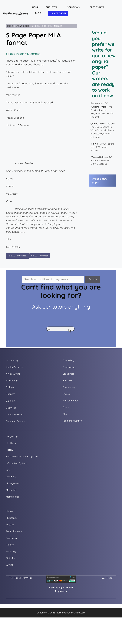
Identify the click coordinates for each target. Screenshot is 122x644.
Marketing (11, 490)
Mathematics (13, 497)
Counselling (68, 360)
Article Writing (13, 374)
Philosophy (12, 518)
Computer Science (15, 421)
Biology (10, 387)
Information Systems (17, 463)
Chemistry (11, 408)
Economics (68, 374)
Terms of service (20, 578)
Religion (10, 545)
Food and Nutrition (72, 421)
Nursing (10, 511)
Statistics (10, 558)
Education (68, 380)
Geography (12, 436)
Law (8, 470)
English (66, 394)
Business (10, 394)
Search (93, 279)
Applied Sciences (14, 367)
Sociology (11, 551)
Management (13, 483)
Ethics (66, 407)
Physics (10, 525)
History (10, 450)
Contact (107, 578)
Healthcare (12, 443)
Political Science (14, 531)
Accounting (12, 360)
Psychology (12, 538)
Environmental (70, 401)
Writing (10, 565)
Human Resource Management (22, 456)
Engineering (69, 387)
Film (65, 414)
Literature (11, 477)
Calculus (11, 401)
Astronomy (12, 380)
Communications (15, 414)
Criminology (69, 367)
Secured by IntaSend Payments (61, 589)
